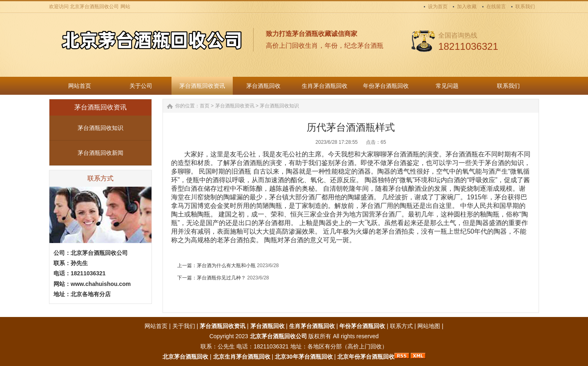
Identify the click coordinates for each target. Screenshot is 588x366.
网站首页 (156, 326)
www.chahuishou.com (101, 284)
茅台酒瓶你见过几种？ (221, 278)
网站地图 (429, 326)
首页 (205, 106)
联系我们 (525, 7)
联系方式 (401, 326)
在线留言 (496, 7)
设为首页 (438, 7)
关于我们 (184, 326)
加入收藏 (467, 7)
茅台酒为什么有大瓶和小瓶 (226, 266)
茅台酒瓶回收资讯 (235, 106)
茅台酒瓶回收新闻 (100, 153)
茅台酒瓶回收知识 (100, 128)
